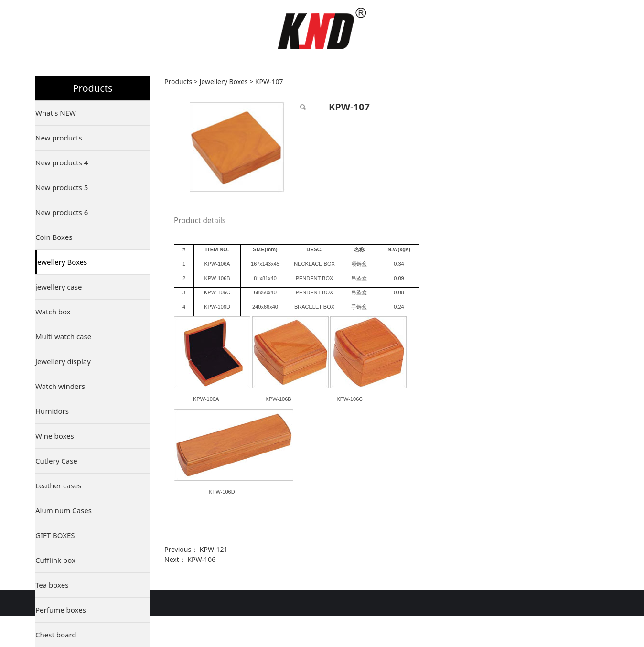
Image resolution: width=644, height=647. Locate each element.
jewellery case (59, 287)
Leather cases (58, 485)
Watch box (53, 312)
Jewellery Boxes (61, 262)
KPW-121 (214, 549)
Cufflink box (55, 560)
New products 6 (62, 212)
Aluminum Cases (64, 510)
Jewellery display (63, 361)
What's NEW (56, 113)
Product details (200, 221)
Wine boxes (55, 436)
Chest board (56, 635)
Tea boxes (52, 585)
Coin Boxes (54, 237)
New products (59, 138)
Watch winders (60, 386)
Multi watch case (63, 336)
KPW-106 (201, 559)
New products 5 (62, 187)
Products (178, 81)
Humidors (52, 411)
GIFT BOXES (55, 535)
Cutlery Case (56, 461)
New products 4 (62, 162)
